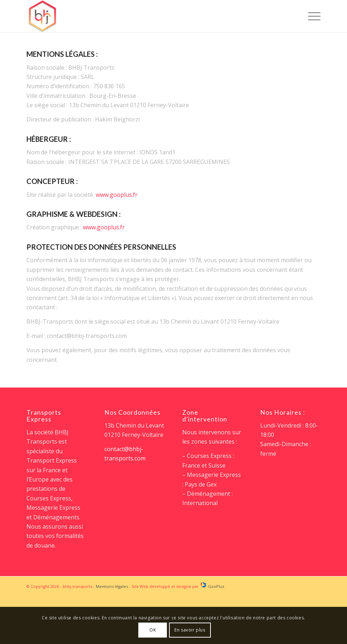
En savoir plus (190, 630)
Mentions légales (112, 586)
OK (153, 630)
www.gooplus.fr (117, 195)
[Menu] (311, 16)
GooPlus (216, 586)
